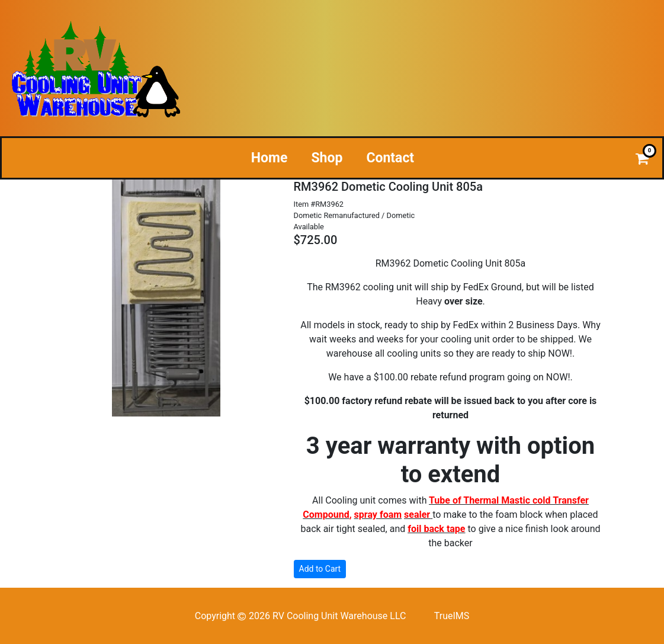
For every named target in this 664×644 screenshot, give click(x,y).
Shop (327, 158)
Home (270, 158)
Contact (390, 158)
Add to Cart (320, 569)
